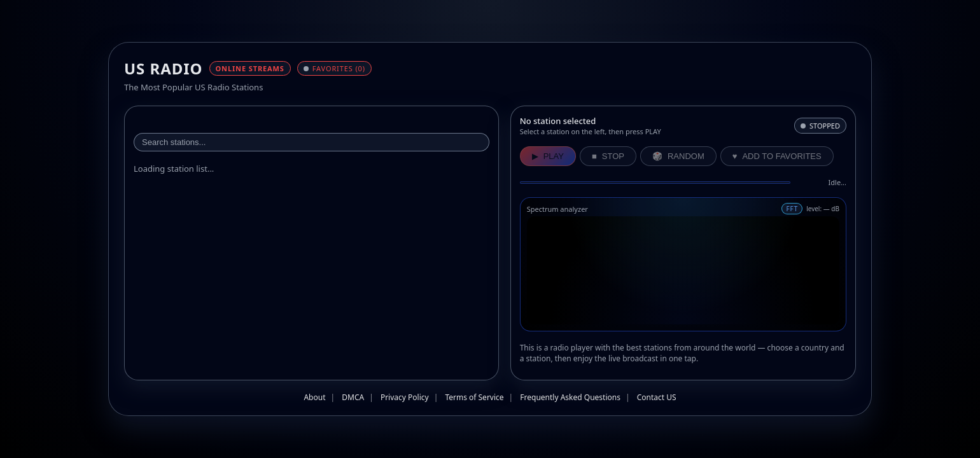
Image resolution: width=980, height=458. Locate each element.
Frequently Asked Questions (570, 397)
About (314, 397)
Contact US (657, 397)
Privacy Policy (405, 397)
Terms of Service (474, 397)
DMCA (353, 397)
